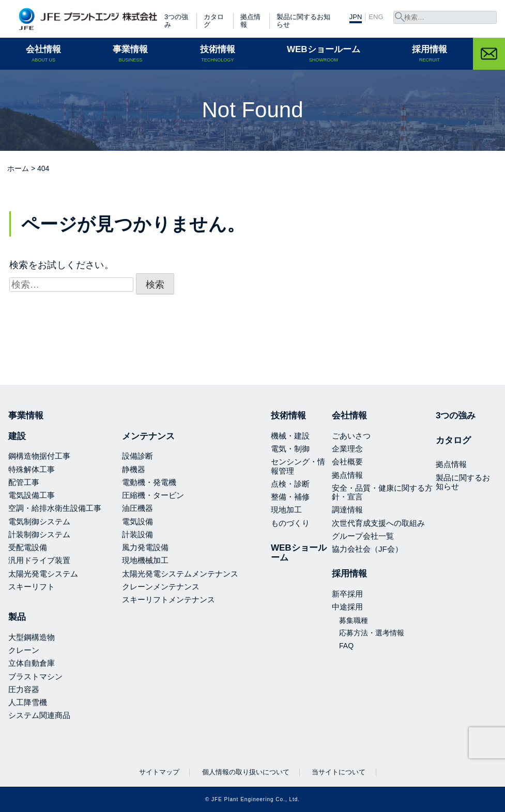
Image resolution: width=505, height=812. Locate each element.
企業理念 (347, 449)
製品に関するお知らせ (303, 21)
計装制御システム (39, 534)
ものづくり (290, 523)
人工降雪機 (28, 702)
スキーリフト (32, 587)
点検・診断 (290, 484)
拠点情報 (250, 21)
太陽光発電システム (43, 574)
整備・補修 (290, 497)
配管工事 (24, 482)
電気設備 (137, 521)
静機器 (134, 469)
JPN (356, 17)
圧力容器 (24, 689)
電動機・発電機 (149, 482)
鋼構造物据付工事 (39, 456)
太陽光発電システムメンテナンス (180, 574)
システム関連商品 (39, 715)
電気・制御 (290, 449)
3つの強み (176, 21)
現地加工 (286, 510)
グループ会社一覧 (363, 536)
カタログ (214, 21)
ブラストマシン (35, 676)
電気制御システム (39, 521)
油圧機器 (137, 508)
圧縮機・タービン (153, 495)
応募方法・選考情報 (372, 633)
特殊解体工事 (32, 469)
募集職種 (354, 620)
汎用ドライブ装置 (39, 560)
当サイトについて (339, 772)
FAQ (346, 646)
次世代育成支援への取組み (378, 523)
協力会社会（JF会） (367, 549)
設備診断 (137, 456)
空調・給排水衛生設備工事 (55, 508)
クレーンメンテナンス (161, 587)
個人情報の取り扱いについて (246, 772)
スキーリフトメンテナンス (169, 599)
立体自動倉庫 (32, 663)
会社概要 (347, 462)
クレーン (24, 650)
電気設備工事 (32, 495)
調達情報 (347, 510)
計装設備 (137, 534)
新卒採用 (347, 594)
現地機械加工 (145, 560)
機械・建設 (290, 436)
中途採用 (347, 607)
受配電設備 (28, 547)
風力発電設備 (145, 547)
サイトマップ (159, 772)
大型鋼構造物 (32, 637)
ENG (376, 17)
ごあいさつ (351, 436)
